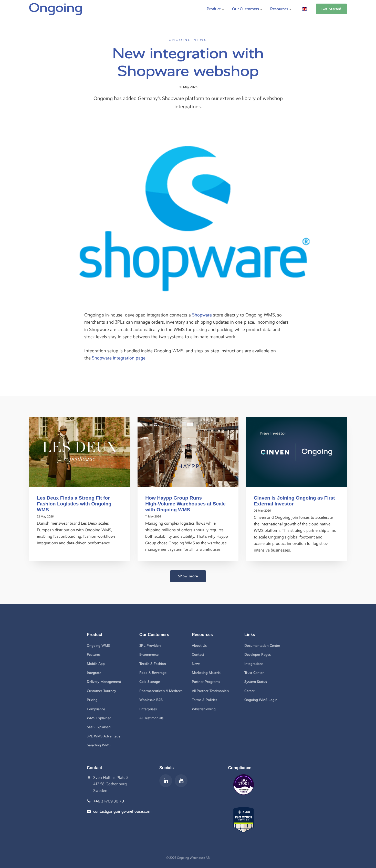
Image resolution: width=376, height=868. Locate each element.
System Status (256, 682)
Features (94, 655)
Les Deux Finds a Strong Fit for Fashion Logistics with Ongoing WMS (74, 504)
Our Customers (247, 9)
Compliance (96, 709)
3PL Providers (150, 646)
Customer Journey (101, 691)
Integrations (254, 664)
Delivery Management (104, 682)
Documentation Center (262, 646)
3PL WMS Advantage (104, 736)
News (196, 664)
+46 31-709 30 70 (109, 801)
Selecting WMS (99, 745)
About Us (199, 646)
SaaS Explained (99, 727)
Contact (198, 655)
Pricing (92, 700)
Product (216, 9)
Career (249, 691)
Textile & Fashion (153, 664)
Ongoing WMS (98, 646)
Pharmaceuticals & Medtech (161, 691)
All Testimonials (151, 718)
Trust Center (254, 673)
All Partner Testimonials (210, 691)
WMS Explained (99, 718)
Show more (188, 576)
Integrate (94, 673)
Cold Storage (150, 682)
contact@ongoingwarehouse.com (122, 811)
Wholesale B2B (151, 700)
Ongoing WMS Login (261, 700)
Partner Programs (206, 682)
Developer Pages (258, 655)
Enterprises (148, 709)
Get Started (331, 9)
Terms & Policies (205, 700)
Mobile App (96, 664)
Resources (281, 9)
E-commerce (149, 655)
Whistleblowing (204, 709)
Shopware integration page (119, 358)
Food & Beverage (153, 673)
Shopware (202, 315)
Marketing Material (207, 673)
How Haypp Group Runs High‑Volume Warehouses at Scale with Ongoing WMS (185, 504)
